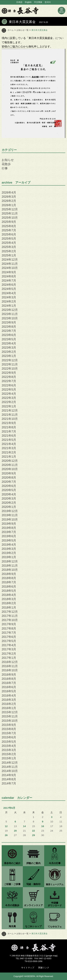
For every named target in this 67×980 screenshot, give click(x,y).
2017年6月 (9, 637)
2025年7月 (9, 230)
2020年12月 (10, 461)
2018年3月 (9, 599)
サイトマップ (28, 968)
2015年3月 (9, 750)
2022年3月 (9, 398)
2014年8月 (9, 779)
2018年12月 (10, 561)
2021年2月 (9, 452)
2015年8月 (9, 729)
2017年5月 (9, 641)
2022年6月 (9, 385)
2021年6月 (9, 436)
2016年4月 (9, 696)
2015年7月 (9, 733)
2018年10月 (10, 570)
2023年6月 (9, 335)
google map (52, 956)
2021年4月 (9, 444)
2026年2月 (9, 201)
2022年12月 (10, 360)
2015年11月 (10, 716)
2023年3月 (9, 348)
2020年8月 (9, 478)
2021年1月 (9, 457)
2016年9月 (9, 675)
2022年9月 (9, 373)
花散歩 (6, 164)
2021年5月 (9, 440)
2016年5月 (9, 691)
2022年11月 (10, 364)
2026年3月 (9, 197)
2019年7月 (9, 532)
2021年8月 (9, 427)
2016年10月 (10, 670)
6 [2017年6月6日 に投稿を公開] (15, 822)
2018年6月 (9, 587)
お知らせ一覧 (23, 30)
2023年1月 (9, 356)
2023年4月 (9, 343)
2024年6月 (9, 285)
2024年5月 (9, 289)
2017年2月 (9, 654)
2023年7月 (9, 331)
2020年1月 (9, 507)
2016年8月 (9, 679)
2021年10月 (10, 419)
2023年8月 (9, 327)
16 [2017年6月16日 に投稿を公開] (43, 826)
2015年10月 (10, 721)
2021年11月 (10, 415)
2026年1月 (9, 205)
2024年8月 (9, 276)
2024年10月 (10, 268)
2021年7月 (9, 432)
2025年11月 (10, 214)
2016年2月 (9, 704)
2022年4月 (9, 394)
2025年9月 (9, 222)
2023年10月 (10, 318)
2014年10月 (10, 771)
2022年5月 (9, 390)
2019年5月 (9, 541)
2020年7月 (9, 482)
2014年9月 (9, 775)
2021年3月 (9, 448)
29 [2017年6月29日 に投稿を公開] (33, 835)
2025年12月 (10, 209)
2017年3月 (9, 649)
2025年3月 (9, 247)
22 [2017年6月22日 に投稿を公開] (33, 831)
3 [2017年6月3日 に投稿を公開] (52, 817)
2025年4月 (9, 243)
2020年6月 (9, 486)
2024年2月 (9, 302)
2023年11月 (10, 314)
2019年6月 (9, 536)
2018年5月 (9, 591)
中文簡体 (38, 2)
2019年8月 (9, 528)
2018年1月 (9, 608)
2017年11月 (10, 616)
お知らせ (8, 160)
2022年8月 (9, 377)
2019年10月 (10, 520)
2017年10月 (10, 620)
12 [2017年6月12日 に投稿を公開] (6, 826)
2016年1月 (9, 708)
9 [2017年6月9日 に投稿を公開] (43, 822)
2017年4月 (9, 645)
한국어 (48, 2)
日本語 (19, 2)
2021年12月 (10, 411)
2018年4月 (9, 595)
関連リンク (44, 968)
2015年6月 (9, 737)
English (28, 2)
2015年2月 (9, 754)
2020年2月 (9, 503)
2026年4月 (9, 193)
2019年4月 (9, 545)
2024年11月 (10, 264)
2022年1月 (9, 406)
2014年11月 (10, 767)
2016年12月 (10, 662)
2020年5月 (9, 490)
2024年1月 (9, 306)
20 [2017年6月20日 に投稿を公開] (15, 831)
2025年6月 (9, 234)
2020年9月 (9, 473)
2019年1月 (9, 557)
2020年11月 (10, 465)
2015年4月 (9, 746)
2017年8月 (9, 629)
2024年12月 (10, 260)
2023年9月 (9, 323)
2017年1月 (9, 658)
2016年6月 (9, 687)
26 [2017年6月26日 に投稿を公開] (6, 835)
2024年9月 (9, 272)
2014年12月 (10, 763)
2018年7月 (9, 582)
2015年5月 (9, 742)
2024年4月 (9, 293)
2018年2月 (9, 603)
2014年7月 (9, 783)
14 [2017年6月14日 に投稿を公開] (24, 826)
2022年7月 (9, 381)
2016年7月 (9, 683)
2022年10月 (10, 369)
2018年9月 (9, 574)
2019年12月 (10, 511)
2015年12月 (10, 712)
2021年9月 (9, 423)
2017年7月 (9, 633)
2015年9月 (9, 725)
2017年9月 (9, 624)
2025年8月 (9, 226)
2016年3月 (9, 700)
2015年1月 (9, 758)
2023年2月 (9, 352)
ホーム (11, 30)
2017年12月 (10, 612)
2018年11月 (10, 566)
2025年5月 (9, 239)
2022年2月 (9, 402)
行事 (5, 168)
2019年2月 (9, 553)
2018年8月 (9, 578)
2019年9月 (9, 524)
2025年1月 (9, 255)
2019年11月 (10, 515)
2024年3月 (9, 297)
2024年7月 (9, 281)
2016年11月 (10, 666)
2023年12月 (10, 310)
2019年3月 (9, 549)
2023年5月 (9, 339)
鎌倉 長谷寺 (20, 11)
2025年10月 (10, 218)
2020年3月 (9, 499)
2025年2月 (9, 251)
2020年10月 (10, 469)
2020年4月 (9, 494)
